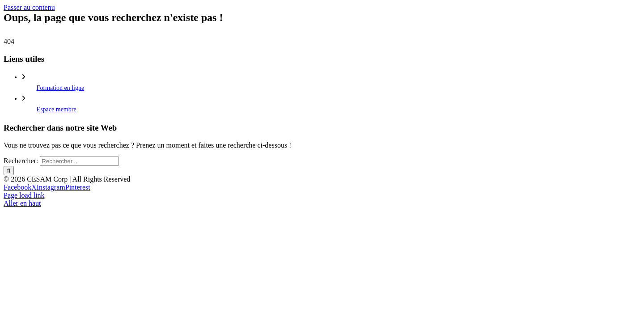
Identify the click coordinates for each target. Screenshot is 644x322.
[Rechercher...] (79, 161)
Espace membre (57, 109)
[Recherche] (9, 171)
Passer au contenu (29, 7)
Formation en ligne (61, 88)
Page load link (24, 195)
